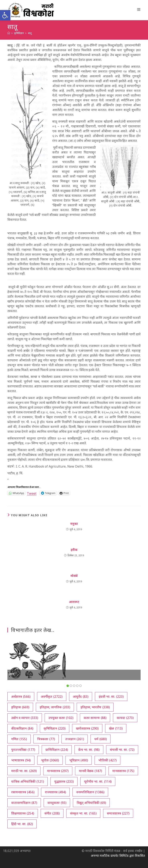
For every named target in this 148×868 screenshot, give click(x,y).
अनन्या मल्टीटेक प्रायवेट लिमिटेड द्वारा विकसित (118, 856)
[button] (5, 15)
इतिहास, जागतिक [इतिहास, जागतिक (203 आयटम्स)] (55, 707)
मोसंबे (74, 576)
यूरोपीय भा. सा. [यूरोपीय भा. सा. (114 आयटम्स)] (98, 781)
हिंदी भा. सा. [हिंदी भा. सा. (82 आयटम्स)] (22, 824)
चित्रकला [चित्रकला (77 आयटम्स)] (46, 739)
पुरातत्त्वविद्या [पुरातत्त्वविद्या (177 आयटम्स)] (23, 750)
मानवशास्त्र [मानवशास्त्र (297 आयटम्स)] (58, 771)
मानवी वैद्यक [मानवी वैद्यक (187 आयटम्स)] (90, 771)
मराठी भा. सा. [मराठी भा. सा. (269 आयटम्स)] (24, 771)
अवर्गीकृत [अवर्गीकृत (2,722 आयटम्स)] (52, 697)
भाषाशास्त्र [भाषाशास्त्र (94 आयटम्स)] (21, 760)
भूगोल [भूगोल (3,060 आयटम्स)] (50, 760)
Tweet (32, 493)
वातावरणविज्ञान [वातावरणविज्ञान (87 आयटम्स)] (24, 803)
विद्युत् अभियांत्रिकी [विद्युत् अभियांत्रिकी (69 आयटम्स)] (91, 803)
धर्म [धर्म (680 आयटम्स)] (101, 739)
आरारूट (74, 602)
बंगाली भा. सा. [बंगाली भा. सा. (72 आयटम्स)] (122, 750)
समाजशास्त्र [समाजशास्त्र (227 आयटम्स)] (118, 813)
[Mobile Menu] (139, 9)
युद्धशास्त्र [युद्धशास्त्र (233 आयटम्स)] (64, 781)
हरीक (74, 550)
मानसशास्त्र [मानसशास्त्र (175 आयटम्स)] (123, 771)
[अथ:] (9, 33)
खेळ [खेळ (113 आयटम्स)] (116, 728)
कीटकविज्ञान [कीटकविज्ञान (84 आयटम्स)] (22, 728)
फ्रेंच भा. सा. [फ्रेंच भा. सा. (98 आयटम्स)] (89, 750)
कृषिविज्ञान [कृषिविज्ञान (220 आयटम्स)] (55, 728)
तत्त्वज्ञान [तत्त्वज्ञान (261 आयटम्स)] (75, 739)
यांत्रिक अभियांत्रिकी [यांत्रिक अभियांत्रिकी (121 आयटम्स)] (28, 781)
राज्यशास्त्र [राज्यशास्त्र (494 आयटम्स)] (55, 792)
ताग (12, 674)
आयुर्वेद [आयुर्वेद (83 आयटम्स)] (81, 697)
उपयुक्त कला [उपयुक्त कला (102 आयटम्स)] (61, 718)
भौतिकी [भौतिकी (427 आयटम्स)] (107, 760)
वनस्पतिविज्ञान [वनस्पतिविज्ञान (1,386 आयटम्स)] (90, 792)
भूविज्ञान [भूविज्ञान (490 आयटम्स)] (79, 760)
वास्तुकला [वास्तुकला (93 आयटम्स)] (57, 803)
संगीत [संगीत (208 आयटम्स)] (52, 813)
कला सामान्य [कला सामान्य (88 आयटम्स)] (95, 718)
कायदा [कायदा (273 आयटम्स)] (125, 718)
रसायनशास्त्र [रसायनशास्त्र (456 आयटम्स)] (23, 792)
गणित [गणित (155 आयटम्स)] (19, 739)
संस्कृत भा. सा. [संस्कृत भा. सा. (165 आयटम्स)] (83, 813)
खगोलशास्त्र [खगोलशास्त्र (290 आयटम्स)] (87, 728)
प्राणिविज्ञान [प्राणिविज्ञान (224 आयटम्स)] (57, 750)
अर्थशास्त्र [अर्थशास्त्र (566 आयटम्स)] (21, 697)
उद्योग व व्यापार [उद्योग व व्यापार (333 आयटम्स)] (25, 718)
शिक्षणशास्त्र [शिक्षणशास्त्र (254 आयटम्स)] (23, 813)
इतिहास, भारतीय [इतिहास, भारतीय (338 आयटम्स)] (95, 707)
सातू (30, 33)
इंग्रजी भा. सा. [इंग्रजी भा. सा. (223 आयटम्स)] (111, 697)
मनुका (74, 524)
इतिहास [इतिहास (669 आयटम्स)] (20, 707)
